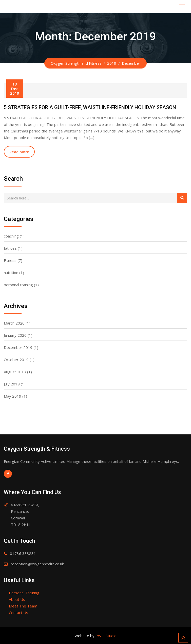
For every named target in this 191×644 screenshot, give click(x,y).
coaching (11, 236)
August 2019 (15, 372)
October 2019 (16, 360)
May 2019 (13, 396)
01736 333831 (23, 553)
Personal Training (24, 593)
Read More (19, 152)
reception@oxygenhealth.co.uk (37, 564)
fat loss (10, 248)
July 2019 (12, 384)
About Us (17, 599)
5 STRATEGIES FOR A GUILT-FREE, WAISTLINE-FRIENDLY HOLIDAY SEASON (90, 107)
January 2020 (15, 335)
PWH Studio (106, 636)
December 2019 (18, 347)
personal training (18, 285)
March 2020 (14, 323)
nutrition (11, 273)
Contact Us (18, 613)
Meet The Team (23, 606)
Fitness (10, 260)
